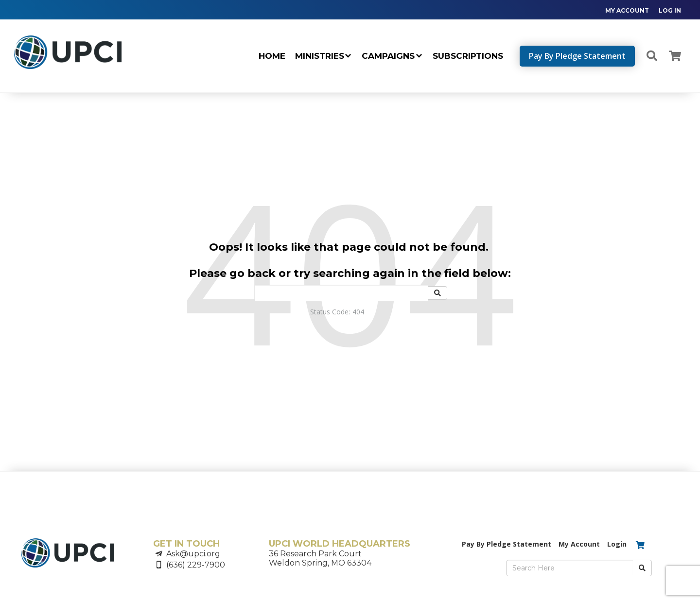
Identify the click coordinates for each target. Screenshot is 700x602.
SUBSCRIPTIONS (468, 56)
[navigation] (638, 10)
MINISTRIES (320, 56)
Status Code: (330, 312)
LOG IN (670, 10)
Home (272, 56)
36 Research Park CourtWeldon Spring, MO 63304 (320, 558)
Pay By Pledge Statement (577, 56)
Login (617, 544)
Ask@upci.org (193, 554)
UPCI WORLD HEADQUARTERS (340, 544)
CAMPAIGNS (388, 56)
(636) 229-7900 (196, 565)
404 (358, 312)
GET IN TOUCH (186, 544)
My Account (579, 544)
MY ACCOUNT (627, 10)
